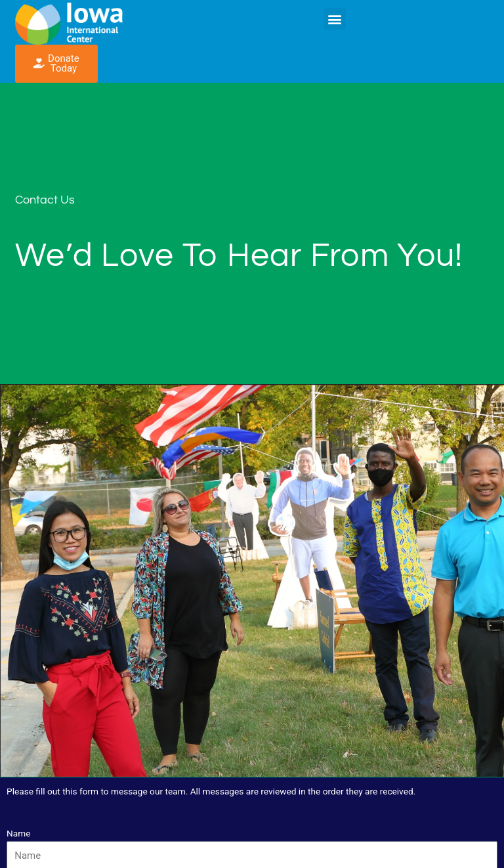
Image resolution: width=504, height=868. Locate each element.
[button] (335, 19)
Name (18, 833)
